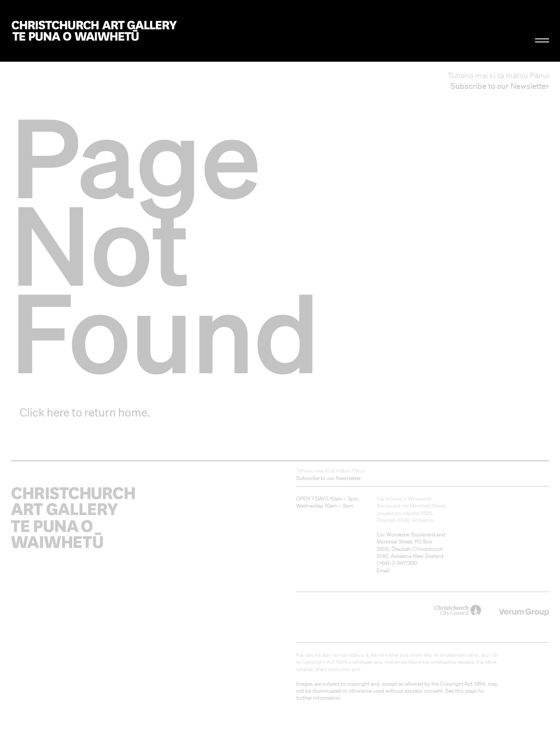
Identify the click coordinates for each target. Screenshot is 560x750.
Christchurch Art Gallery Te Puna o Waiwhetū (94, 31)
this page (466, 691)
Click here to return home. (85, 412)
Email (383, 570)
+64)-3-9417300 (398, 563)
